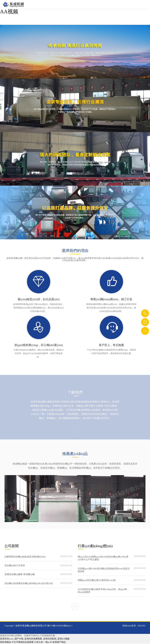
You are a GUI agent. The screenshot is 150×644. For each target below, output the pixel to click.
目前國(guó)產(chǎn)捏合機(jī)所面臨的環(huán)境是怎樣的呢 (104, 570)
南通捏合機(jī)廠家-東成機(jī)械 (20, 574)
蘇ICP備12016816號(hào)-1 (60, 626)
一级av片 (48, 642)
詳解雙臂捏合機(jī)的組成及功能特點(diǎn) (25, 557)
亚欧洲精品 (5, 642)
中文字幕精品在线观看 (23, 642)
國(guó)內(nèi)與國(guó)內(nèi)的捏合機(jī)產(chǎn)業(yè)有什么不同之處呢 (103, 558)
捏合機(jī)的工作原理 (15, 566)
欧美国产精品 (59, 642)
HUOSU (142, 626)
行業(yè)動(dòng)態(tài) (96, 546)
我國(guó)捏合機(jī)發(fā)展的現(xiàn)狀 (97, 580)
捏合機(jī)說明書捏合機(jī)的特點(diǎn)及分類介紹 (29, 584)
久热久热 (39, 642)
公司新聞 (12, 546)
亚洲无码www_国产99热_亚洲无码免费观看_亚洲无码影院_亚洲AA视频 (35, 639)
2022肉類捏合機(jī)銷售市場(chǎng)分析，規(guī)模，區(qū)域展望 (103, 591)
